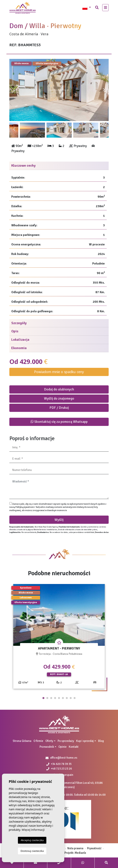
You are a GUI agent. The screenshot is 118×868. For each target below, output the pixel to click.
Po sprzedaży (66, 741)
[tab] (59, 166)
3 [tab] (51, 698)
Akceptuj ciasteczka (32, 840)
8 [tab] (71, 698)
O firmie (38, 741)
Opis (15, 331)
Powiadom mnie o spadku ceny (59, 372)
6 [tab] (63, 698)
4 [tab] (55, 698)
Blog (101, 741)
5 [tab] (59, 698)
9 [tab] (75, 698)
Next (104, 90)
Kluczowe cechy (23, 165)
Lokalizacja (20, 340)
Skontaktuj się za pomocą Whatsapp (59, 422)
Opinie (63, 747)
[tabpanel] (59, 638)
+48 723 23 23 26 (59, 769)
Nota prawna (75, 848)
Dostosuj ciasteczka (32, 851)
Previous (14, 90)
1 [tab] (43, 698)
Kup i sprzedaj (85, 741)
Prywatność (94, 848)
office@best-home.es (64, 758)
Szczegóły (19, 323)
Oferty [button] (49, 741)
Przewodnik (47, 747)
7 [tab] (67, 698)
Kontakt (74, 747)
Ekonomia (19, 348)
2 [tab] (47, 698)
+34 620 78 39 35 (59, 764)
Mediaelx (80, 853)
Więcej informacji (33, 830)
